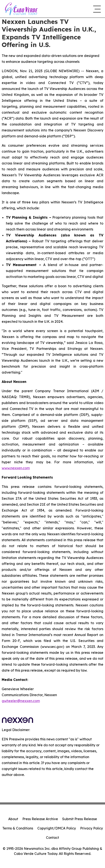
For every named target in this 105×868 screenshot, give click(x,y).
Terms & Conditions (18, 828)
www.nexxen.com (16, 468)
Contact (52, 838)
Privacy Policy (92, 828)
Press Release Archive (40, 819)
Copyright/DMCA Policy (57, 828)
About (13, 819)
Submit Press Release (80, 819)
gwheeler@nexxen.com (21, 701)
